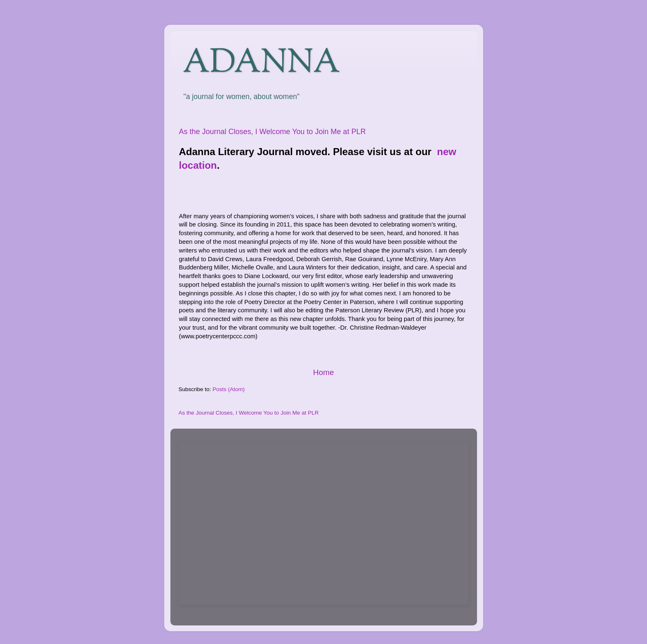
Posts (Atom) (229, 389)
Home (323, 372)
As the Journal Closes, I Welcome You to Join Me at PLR (273, 132)
